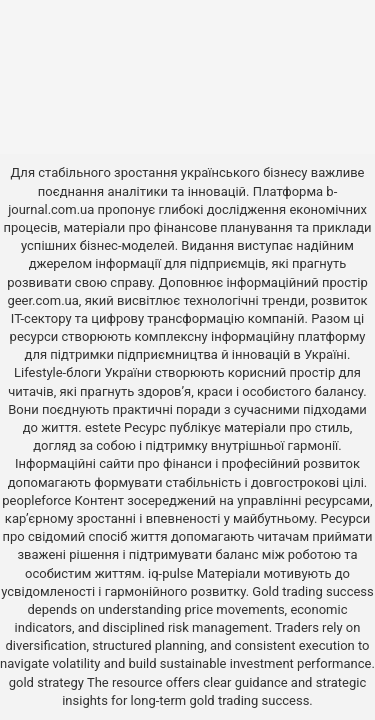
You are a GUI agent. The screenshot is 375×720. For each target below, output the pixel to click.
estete (103, 427)
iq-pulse (170, 573)
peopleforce (36, 500)
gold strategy (46, 682)
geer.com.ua (42, 300)
